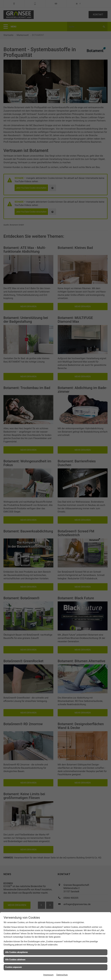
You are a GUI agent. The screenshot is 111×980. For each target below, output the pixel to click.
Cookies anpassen (14, 967)
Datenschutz (62, 975)
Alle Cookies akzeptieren (16, 952)
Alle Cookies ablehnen (15, 960)
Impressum (48, 975)
